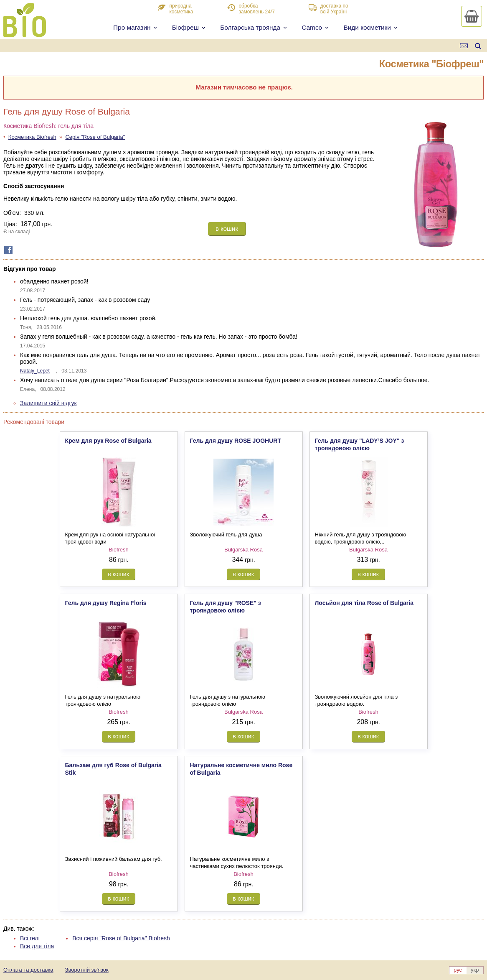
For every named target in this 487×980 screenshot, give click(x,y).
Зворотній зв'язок (87, 970)
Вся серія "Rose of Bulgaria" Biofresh (121, 938)
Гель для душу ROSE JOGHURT (236, 441)
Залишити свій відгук (48, 403)
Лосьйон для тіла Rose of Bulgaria (364, 603)
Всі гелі (30, 938)
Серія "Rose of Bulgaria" (95, 137)
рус (458, 970)
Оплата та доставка (28, 970)
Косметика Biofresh (32, 137)
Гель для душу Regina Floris (106, 603)
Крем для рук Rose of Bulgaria (108, 441)
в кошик (227, 228)
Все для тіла (37, 946)
